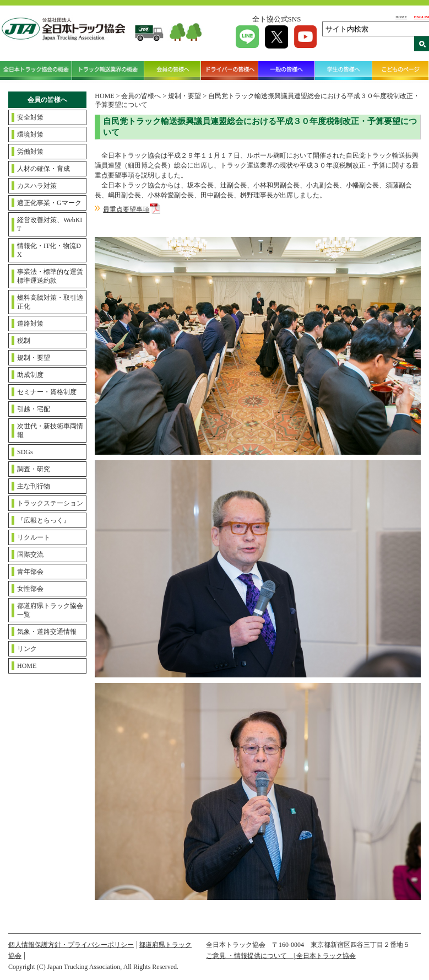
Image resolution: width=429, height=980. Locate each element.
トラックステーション (50, 503)
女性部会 (30, 589)
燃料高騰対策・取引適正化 (50, 302)
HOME (401, 17)
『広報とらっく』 (44, 520)
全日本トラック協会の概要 (36, 70)
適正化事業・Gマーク (49, 203)
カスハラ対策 (37, 186)
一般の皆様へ (287, 70)
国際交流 (30, 554)
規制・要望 (34, 358)
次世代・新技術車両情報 (50, 430)
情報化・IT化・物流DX (49, 250)
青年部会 (30, 572)
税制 (24, 341)
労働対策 (30, 152)
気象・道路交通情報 (47, 632)
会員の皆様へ (173, 70)
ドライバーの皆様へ (229, 70)
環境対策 (30, 134)
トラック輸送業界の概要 (108, 70)
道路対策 (30, 324)
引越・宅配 (34, 409)
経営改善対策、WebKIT (50, 224)
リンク (27, 649)
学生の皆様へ (343, 70)
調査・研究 (34, 469)
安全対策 (30, 117)
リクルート (34, 537)
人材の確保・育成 (44, 169)
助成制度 (30, 375)
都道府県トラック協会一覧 (50, 610)
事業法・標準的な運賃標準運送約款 (50, 276)
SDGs (25, 452)
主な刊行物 (34, 486)
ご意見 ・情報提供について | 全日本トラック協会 (281, 956)
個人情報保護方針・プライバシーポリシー (71, 945)
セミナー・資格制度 (47, 392)
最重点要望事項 (126, 209)
